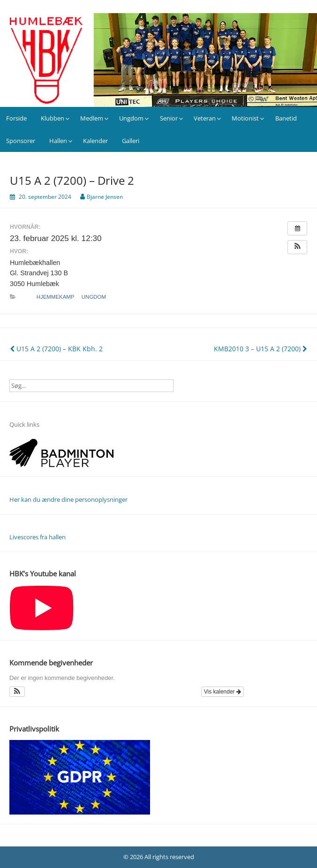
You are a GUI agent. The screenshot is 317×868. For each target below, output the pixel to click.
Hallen (58, 141)
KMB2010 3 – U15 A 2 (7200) (260, 349)
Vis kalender (223, 692)
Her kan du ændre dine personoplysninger (68, 499)
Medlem (92, 118)
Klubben (53, 118)
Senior (169, 118)
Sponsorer (21, 141)
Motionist (245, 118)
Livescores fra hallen (38, 537)
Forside (16, 118)
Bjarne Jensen (105, 197)
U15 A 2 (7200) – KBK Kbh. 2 (56, 349)
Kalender (95, 141)
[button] (297, 247)
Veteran (205, 118)
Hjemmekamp (56, 297)
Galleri (131, 141)
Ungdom (131, 118)
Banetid (286, 118)
